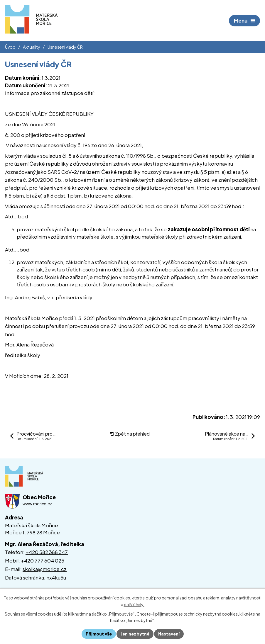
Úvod (10, 47)
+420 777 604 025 (43, 560)
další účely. (134, 604)
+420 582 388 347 (47, 552)
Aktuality (32, 47)
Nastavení (169, 634)
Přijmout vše (99, 634)
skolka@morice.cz (45, 569)
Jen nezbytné (135, 634)
